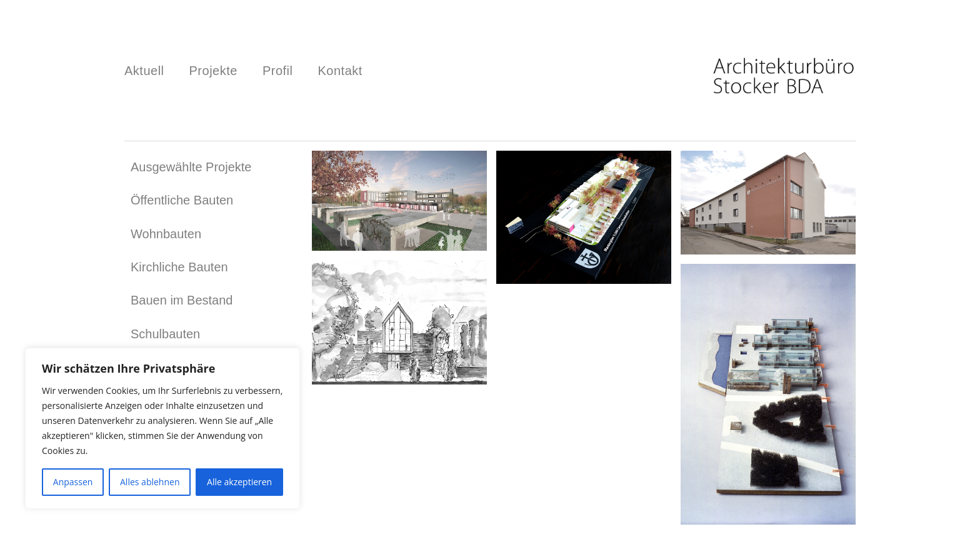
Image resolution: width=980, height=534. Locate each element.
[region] (162, 428)
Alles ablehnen (150, 482)
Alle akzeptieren (239, 482)
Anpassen (73, 482)
